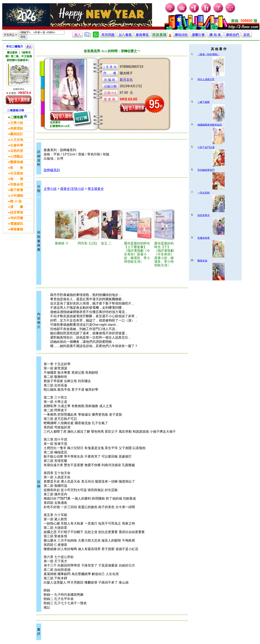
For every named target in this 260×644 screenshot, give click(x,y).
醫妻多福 (202, 261)
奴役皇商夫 (204, 215)
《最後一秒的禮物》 (208, 54)
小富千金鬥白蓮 (206, 147)
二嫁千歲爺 (204, 102)
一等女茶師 (204, 193)
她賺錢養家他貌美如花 (210, 125)
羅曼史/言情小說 (72, 189)
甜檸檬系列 (52, 170)
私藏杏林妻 (204, 238)
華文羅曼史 (96, 189)
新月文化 (126, 80)
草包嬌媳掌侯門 (206, 170)
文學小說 (50, 189)
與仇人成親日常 (206, 79)
